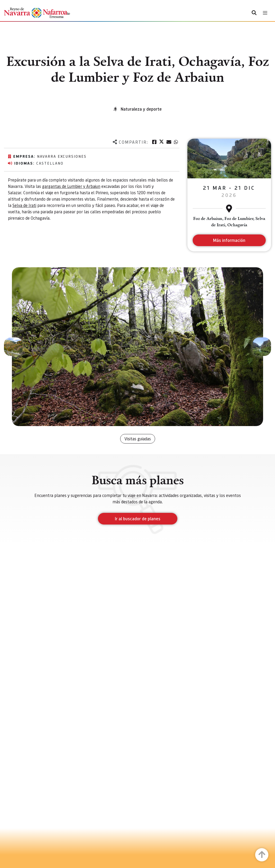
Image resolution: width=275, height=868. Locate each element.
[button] (13, 347)
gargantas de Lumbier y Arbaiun (71, 186)
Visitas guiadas (138, 439)
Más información (229, 240)
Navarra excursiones (62, 156)
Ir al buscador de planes (138, 519)
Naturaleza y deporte (141, 109)
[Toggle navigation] (265, 13)
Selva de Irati (24, 205)
